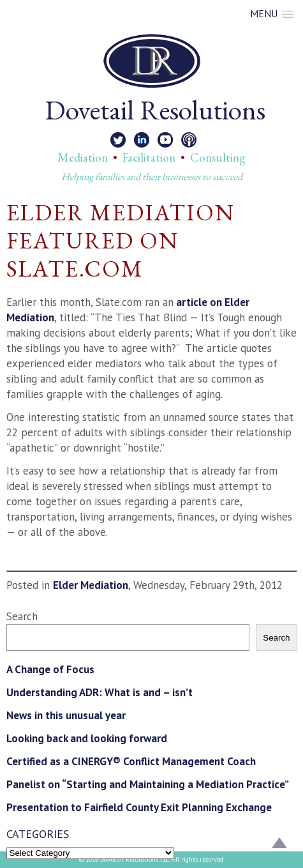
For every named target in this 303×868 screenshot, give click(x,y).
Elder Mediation (91, 585)
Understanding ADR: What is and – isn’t (100, 692)
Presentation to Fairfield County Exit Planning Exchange (139, 807)
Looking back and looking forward (87, 738)
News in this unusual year (66, 715)
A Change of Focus (50, 669)
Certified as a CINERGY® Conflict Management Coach (131, 761)
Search (22, 616)
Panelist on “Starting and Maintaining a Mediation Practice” (148, 784)
